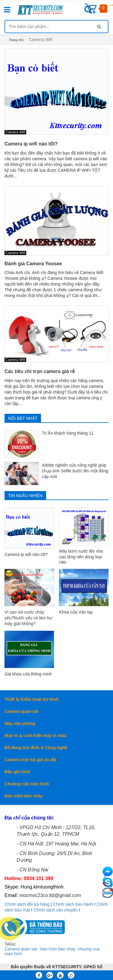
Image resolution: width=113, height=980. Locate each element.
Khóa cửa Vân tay (76, 612)
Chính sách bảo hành (73, 904)
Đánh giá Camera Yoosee (33, 264)
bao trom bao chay (58, 949)
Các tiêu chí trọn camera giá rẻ (40, 371)
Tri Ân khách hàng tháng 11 (68, 433)
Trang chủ (16, 40)
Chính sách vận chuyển (56, 910)
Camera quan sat (21, 949)
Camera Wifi (15, 132)
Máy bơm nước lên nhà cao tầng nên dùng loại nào (81, 557)
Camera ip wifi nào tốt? (31, 144)
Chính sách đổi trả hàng (27, 904)
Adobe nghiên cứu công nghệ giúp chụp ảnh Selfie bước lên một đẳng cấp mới (75, 471)
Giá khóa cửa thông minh (28, 674)
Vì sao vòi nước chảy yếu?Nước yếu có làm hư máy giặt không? (28, 618)
